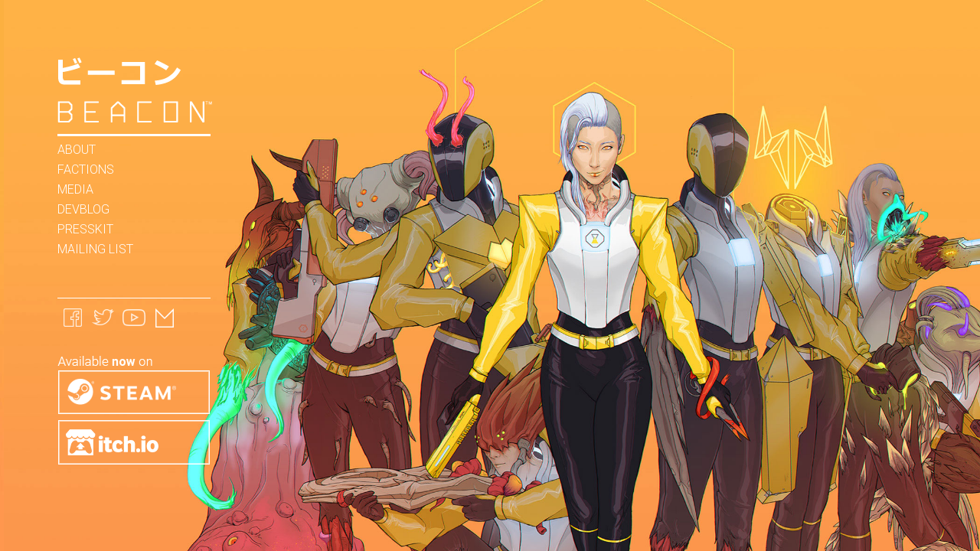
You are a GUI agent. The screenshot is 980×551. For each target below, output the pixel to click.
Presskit (85, 229)
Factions (86, 170)
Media (75, 189)
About (77, 150)
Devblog (83, 209)
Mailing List (95, 249)
